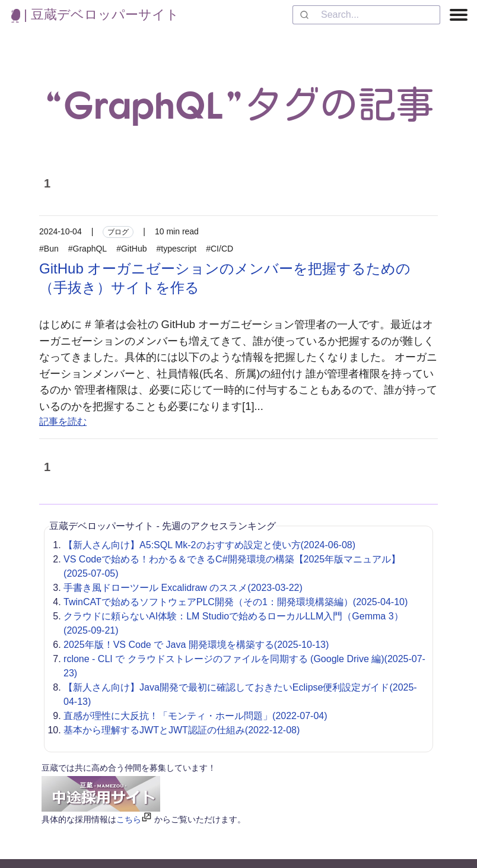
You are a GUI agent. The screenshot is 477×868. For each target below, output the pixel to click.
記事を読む (63, 422)
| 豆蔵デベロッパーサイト (95, 15)
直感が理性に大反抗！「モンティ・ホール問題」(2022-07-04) (195, 716)
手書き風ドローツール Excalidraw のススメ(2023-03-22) (183, 588)
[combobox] (366, 15)
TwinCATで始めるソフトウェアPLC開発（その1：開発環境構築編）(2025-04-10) (236, 602)
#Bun (49, 249)
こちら (129, 819)
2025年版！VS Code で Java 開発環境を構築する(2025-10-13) (196, 645)
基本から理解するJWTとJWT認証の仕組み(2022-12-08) (182, 730)
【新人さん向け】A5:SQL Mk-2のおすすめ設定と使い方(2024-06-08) (209, 545)
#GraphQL (88, 249)
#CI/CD (220, 249)
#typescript (177, 249)
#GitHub (131, 249)
